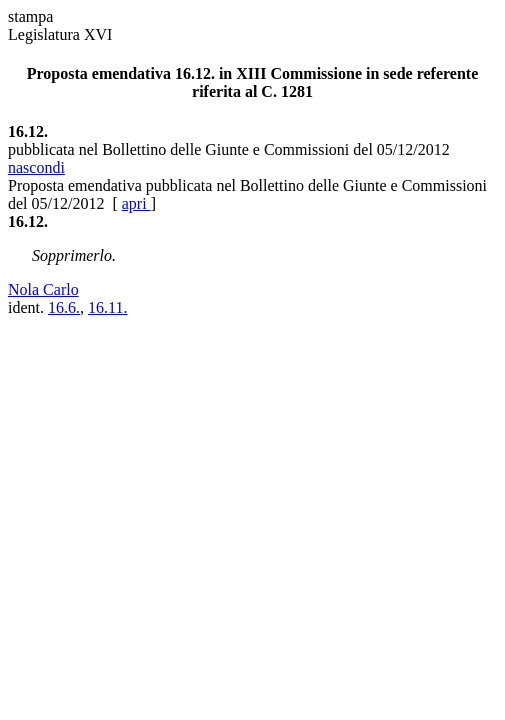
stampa (30, 16)
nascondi (36, 167)
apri (136, 203)
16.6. (64, 307)
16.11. (107, 307)
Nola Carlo (43, 289)
